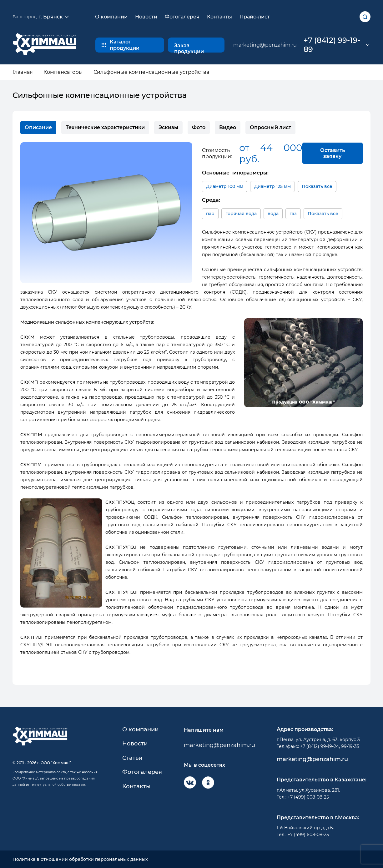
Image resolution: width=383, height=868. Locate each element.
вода (273, 214)
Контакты (219, 17)
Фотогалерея (182, 17)
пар (210, 214)
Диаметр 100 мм (225, 186)
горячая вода (241, 214)
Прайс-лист (255, 17)
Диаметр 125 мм (272, 186)
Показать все (317, 186)
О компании (111, 17)
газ (293, 214)
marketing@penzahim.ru (265, 45)
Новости (146, 17)
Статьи (132, 758)
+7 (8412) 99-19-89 (332, 45)
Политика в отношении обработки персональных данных (80, 859)
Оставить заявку (333, 153)
